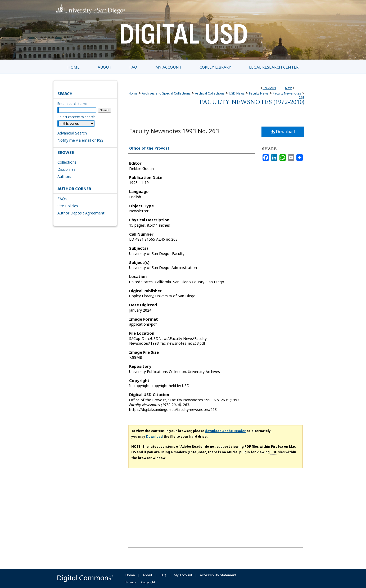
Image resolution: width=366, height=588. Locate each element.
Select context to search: (77, 117)
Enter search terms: (73, 104)
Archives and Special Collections (166, 93)
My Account (183, 575)
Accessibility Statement (218, 575)
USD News (237, 93)
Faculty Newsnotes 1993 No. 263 (174, 131)
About (147, 575)
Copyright (148, 582)
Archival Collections (210, 93)
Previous (269, 88)
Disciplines (66, 169)
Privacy (131, 582)
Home (133, 93)
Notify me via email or (80, 140)
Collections (67, 162)
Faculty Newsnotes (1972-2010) (252, 102)
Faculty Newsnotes (287, 93)
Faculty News (259, 93)
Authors (64, 176)
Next (288, 88)
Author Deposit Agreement (81, 213)
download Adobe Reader (225, 431)
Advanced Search (72, 133)
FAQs (62, 199)
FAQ (163, 575)
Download (283, 132)
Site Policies (68, 206)
